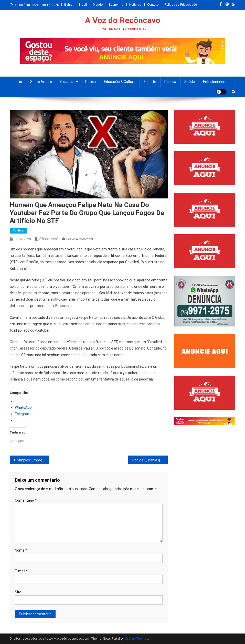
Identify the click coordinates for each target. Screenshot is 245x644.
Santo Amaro (41, 82)
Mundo (98, 5)
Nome (21, 550)
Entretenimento (216, 82)
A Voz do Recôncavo (123, 20)
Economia (116, 5)
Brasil (83, 5)
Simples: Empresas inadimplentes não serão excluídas (33, 460)
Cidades (67, 82)
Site (18, 592)
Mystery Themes (136, 639)
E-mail (21, 571)
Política (170, 82)
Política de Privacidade (181, 5)
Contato (153, 5)
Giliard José (48, 239)
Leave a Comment (80, 239)
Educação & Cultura (120, 82)
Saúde (190, 82)
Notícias (135, 5)
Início (18, 82)
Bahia (68, 5)
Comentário (26, 500)
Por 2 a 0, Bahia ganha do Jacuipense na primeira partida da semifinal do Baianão (150, 460)
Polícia (90, 82)
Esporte (150, 82)
